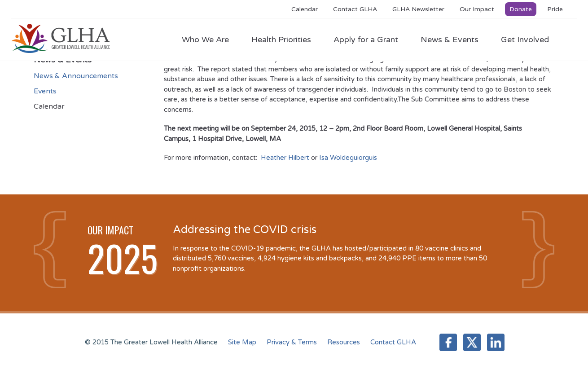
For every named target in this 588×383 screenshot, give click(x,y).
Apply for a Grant (370, 40)
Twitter (472, 342)
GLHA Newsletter (418, 9)
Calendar (305, 9)
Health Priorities (286, 40)
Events (45, 91)
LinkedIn (496, 342)
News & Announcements (76, 76)
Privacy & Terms (292, 342)
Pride (555, 9)
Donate (521, 9)
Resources (344, 342)
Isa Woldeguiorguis (348, 158)
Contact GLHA (355, 9)
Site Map (242, 342)
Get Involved (525, 40)
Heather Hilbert (285, 158)
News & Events (454, 40)
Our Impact (477, 9)
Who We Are (210, 40)
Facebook (448, 342)
